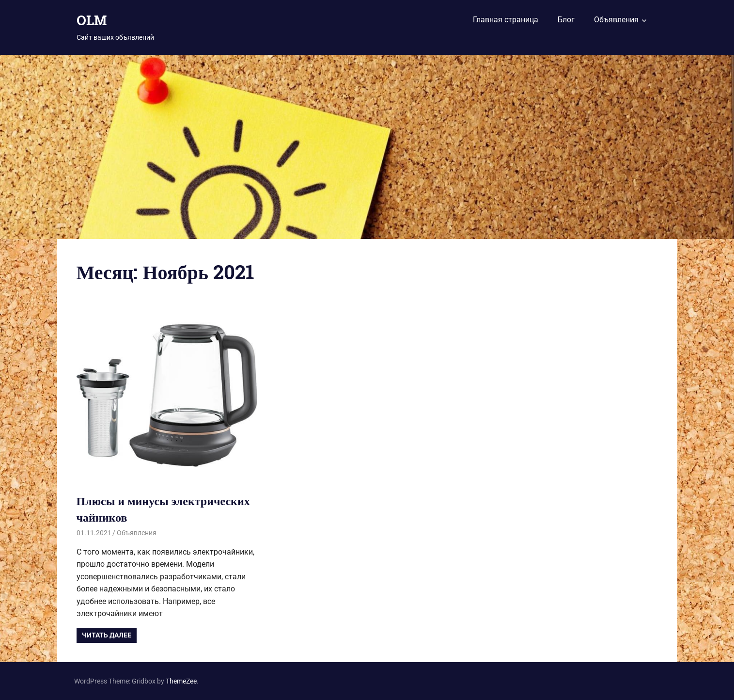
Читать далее (107, 635)
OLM (92, 20)
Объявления (616, 20)
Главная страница (506, 20)
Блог (566, 20)
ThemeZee (181, 681)
